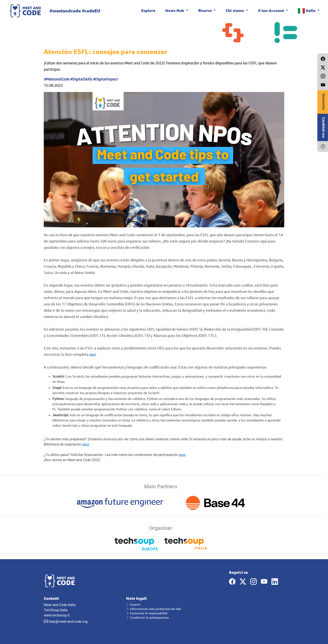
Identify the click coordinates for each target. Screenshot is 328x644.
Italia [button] (307, 11)
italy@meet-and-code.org (68, 622)
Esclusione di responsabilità (147, 613)
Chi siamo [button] (235, 10)
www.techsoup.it (57, 615)
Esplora (148, 10)
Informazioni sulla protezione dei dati (154, 609)
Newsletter (324, 102)
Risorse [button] (205, 10)
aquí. (86, 444)
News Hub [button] (175, 10)
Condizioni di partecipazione (147, 617)
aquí (93, 355)
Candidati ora (324, 127)
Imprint (133, 604)
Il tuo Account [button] (271, 10)
